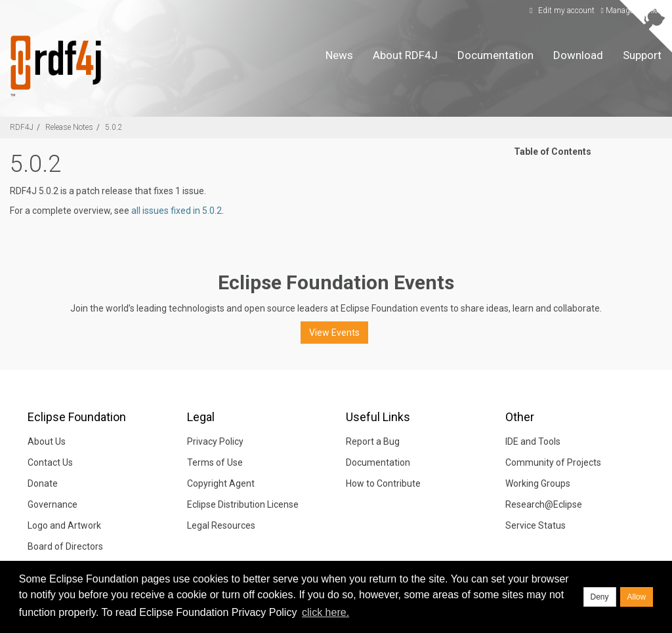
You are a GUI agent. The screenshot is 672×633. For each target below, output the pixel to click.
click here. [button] (325, 612)
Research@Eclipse (544, 504)
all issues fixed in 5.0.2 (177, 211)
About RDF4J (405, 55)
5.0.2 (114, 127)
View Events (334, 333)
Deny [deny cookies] (600, 597)
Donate (43, 483)
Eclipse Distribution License (243, 504)
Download (578, 55)
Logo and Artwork (64, 525)
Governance (52, 504)
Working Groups (538, 483)
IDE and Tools (533, 441)
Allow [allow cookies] (637, 597)
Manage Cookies (632, 10)
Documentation (495, 55)
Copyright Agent (221, 483)
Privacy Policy (215, 441)
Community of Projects (553, 462)
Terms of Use (215, 462)
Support (642, 55)
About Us (47, 441)
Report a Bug (373, 441)
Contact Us (50, 462)
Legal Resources (221, 525)
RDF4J (22, 127)
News (339, 55)
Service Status (535, 525)
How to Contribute (383, 483)
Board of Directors (65, 546)
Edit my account (560, 10)
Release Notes (69, 127)
